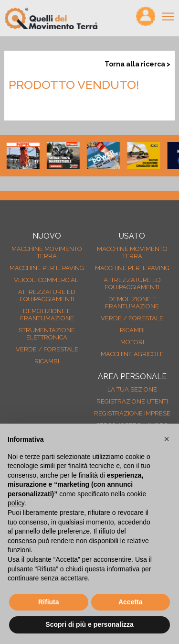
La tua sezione (132, 389)
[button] (167, 439)
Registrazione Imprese (132, 413)
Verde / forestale (47, 349)
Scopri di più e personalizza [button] (89, 624)
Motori (132, 342)
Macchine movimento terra (47, 252)
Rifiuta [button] (49, 602)
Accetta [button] (131, 602)
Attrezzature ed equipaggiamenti (47, 295)
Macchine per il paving (47, 268)
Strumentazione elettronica (47, 334)
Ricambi (47, 361)
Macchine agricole (132, 354)
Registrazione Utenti (132, 401)
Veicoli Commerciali (47, 280)
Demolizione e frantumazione (47, 315)
